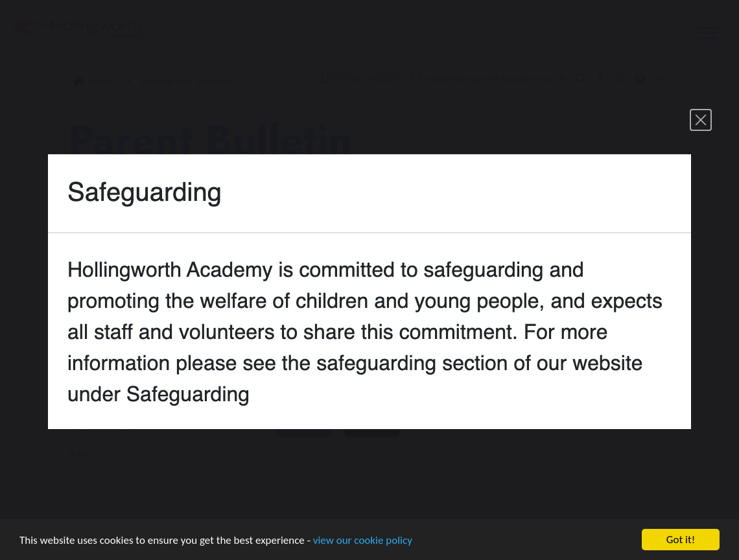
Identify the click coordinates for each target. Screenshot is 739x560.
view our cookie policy (363, 540)
